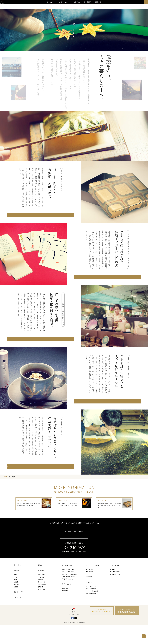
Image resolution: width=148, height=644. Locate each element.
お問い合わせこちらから (74, 555)
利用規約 (113, 588)
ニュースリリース (91, 605)
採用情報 (89, 596)
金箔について (66, 603)
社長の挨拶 (41, 596)
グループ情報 (41, 608)
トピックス (17, 616)
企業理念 (40, 599)
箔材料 (15, 594)
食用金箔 (16, 601)
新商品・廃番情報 (91, 613)
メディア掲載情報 (91, 608)
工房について (18, 611)
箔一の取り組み (42, 604)
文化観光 (16, 606)
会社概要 (41, 590)
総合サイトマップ (115, 593)
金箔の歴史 (65, 610)
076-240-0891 (74, 567)
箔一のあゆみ (41, 601)
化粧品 (15, 599)
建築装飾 (16, 604)
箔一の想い (17, 584)
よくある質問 (90, 588)
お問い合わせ (90, 591)
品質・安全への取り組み (69, 591)
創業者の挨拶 (41, 594)
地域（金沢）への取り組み (69, 593)
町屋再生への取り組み (68, 588)
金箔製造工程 (66, 607)
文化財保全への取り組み (69, 596)
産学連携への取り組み (68, 598)
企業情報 (40, 606)
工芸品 (15, 596)
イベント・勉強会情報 (92, 610)
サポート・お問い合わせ (94, 584)
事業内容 (77, 5)
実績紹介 (41, 584)
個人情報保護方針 (115, 591)
